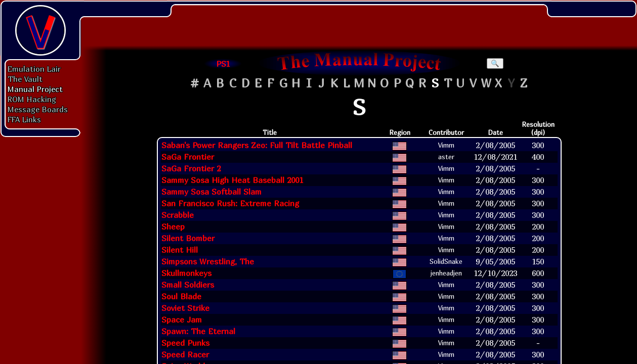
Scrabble (178, 215)
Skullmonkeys (186, 273)
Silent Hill (180, 250)
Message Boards (38, 109)
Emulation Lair (34, 69)
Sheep (173, 226)
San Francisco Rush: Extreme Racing (230, 203)
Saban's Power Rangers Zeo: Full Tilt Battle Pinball (257, 145)
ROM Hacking (32, 99)
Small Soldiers (188, 285)
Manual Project (35, 89)
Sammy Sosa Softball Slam (211, 192)
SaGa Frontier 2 (191, 168)
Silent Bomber (188, 238)
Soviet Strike (185, 308)
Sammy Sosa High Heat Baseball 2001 (232, 180)
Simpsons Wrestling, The (208, 261)
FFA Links (24, 119)
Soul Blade (181, 296)
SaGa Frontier (188, 157)
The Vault (25, 79)
